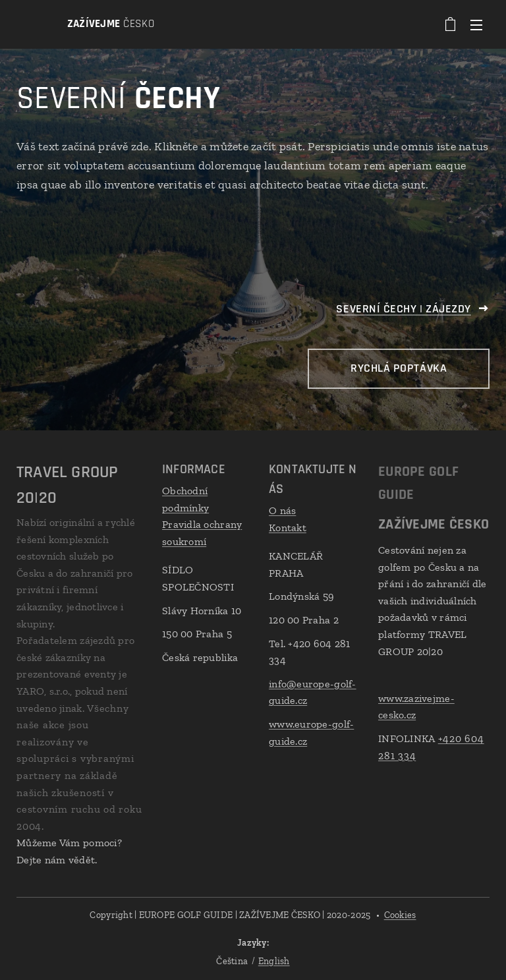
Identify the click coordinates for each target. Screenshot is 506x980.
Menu (476, 25)
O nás (282, 510)
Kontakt (288, 527)
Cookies (400, 915)
